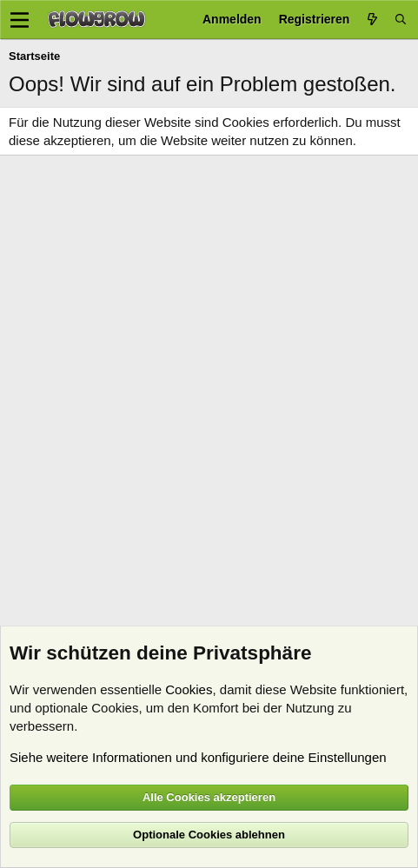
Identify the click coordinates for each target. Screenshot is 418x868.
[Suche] (401, 20)
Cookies (189, 689)
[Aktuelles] (372, 20)
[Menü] (20, 20)
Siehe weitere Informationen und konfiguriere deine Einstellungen (198, 757)
